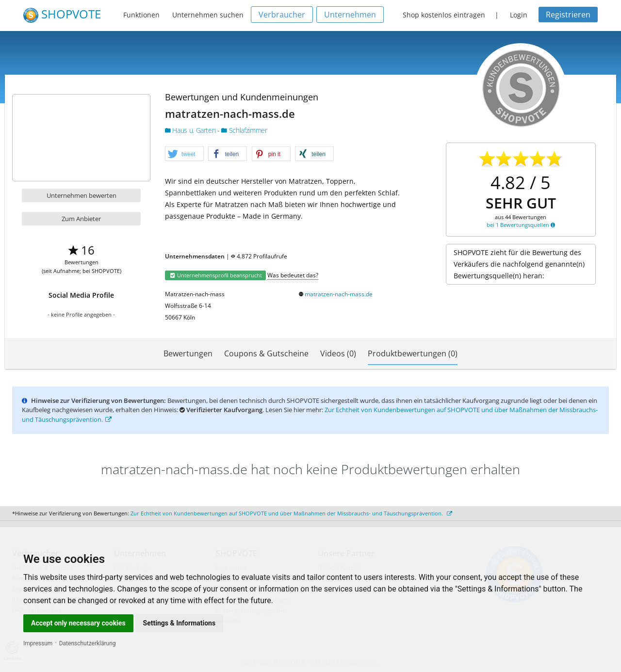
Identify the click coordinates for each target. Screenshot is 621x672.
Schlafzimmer (244, 130)
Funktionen (141, 15)
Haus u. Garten (191, 130)
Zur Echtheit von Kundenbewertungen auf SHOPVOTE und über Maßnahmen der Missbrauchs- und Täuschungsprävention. (291, 513)
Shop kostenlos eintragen (444, 15)
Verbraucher (282, 15)
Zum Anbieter (81, 219)
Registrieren (568, 15)
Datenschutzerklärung (88, 643)
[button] (184, 154)
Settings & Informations (180, 623)
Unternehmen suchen (208, 15)
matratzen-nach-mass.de (339, 294)
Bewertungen (188, 353)
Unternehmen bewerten (82, 195)
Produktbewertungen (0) (413, 353)
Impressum (38, 643)
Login (519, 15)
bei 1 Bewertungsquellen (521, 225)
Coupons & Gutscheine (266, 353)
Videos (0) (338, 353)
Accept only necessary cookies (78, 623)
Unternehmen (350, 15)
